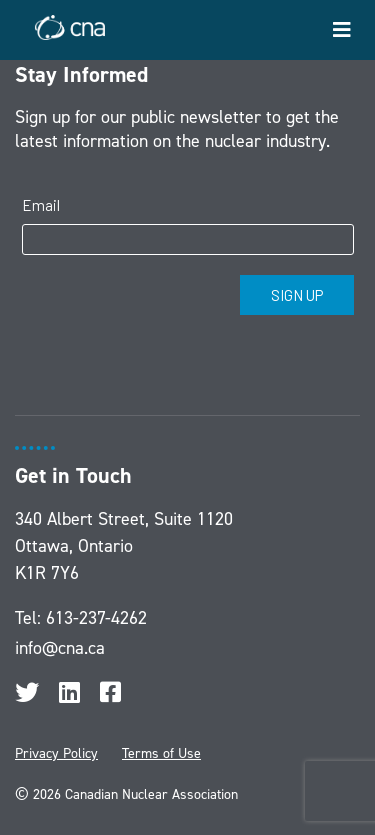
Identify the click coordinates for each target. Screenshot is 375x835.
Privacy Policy (56, 753)
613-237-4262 (96, 618)
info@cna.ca (60, 648)
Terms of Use (161, 753)
